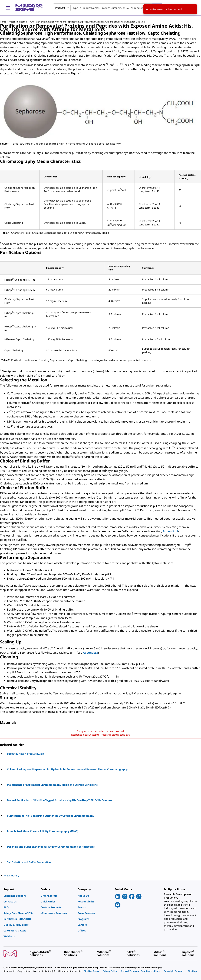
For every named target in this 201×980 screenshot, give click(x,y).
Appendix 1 (170, 531)
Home (3, 22)
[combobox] (108, 8)
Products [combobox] (60, 8)
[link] (20, 896)
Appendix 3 (90, 653)
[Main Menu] (8, 8)
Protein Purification (18, 22)
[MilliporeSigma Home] (29, 8)
